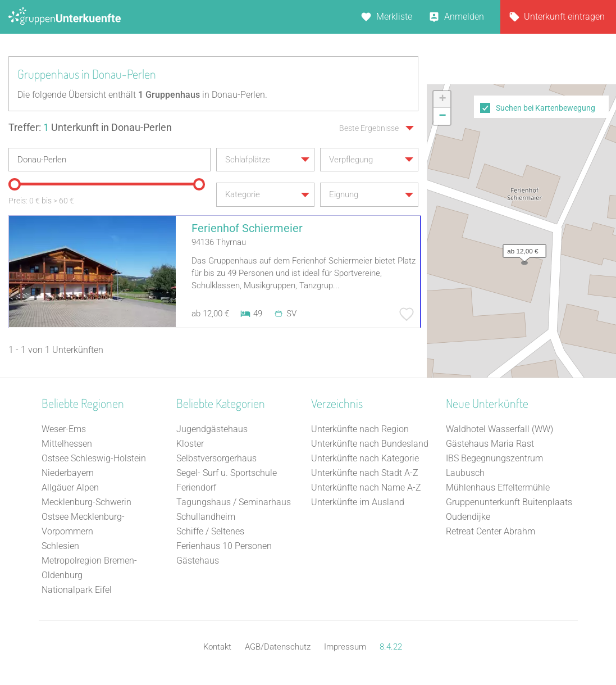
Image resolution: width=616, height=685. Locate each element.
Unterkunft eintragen (564, 17)
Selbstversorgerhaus (216, 458)
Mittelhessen (67, 444)
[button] (522, 248)
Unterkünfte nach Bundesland (370, 444)
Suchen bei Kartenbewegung (546, 108)
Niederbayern (68, 473)
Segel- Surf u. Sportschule (227, 473)
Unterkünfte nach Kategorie (365, 458)
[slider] (14, 184)
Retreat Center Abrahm (490, 531)
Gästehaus (198, 561)
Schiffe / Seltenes (210, 531)
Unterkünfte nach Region (360, 429)
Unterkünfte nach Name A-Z (366, 487)
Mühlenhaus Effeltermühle (498, 487)
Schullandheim (206, 517)
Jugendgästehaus (212, 429)
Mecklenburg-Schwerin (86, 502)
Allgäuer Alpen (70, 487)
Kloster (190, 444)
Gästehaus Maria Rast (490, 444)
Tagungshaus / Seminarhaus (234, 502)
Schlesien (60, 546)
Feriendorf (196, 487)
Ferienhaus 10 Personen (224, 546)
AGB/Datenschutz (278, 647)
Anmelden (464, 17)
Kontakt (217, 647)
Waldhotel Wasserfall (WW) (499, 429)
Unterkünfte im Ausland (358, 502)
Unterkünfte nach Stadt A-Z (365, 473)
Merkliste (394, 17)
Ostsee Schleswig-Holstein (94, 458)
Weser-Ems (64, 429)
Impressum (345, 647)
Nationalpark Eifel (77, 590)
